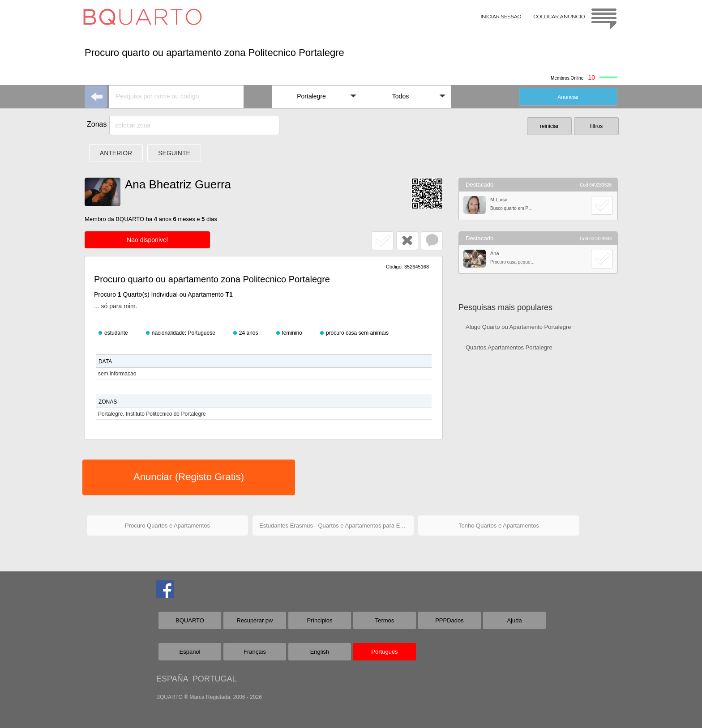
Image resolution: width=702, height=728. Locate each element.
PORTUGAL (215, 679)
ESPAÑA (172, 679)
